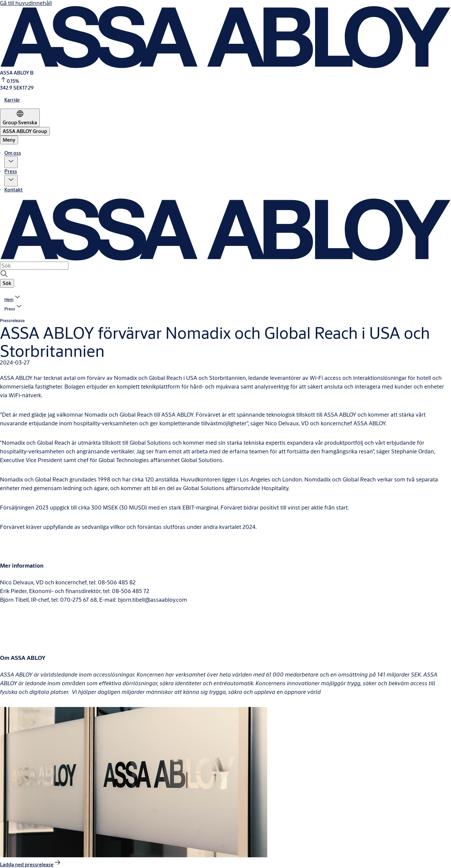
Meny (9, 140)
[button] (11, 162)
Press (11, 171)
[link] (12, 100)
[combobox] (34, 266)
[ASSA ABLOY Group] (25, 131)
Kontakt (14, 190)
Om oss (13, 153)
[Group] (20, 118)
